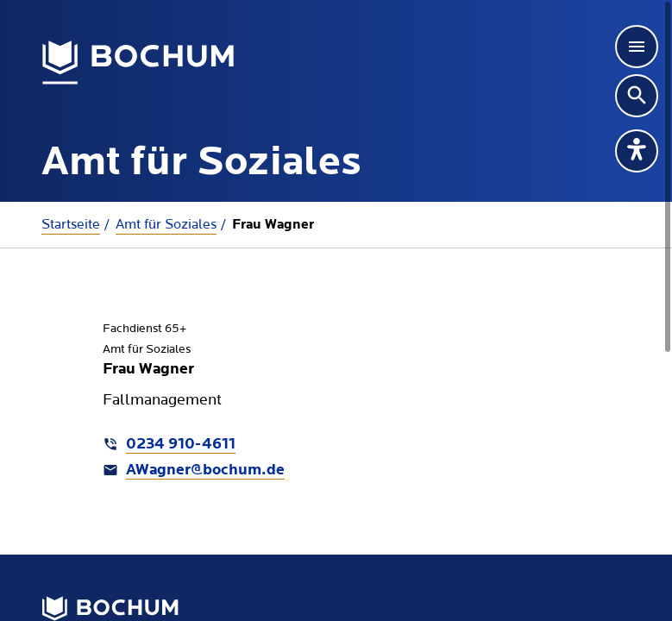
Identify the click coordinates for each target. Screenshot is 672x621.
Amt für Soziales (166, 224)
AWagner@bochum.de (205, 470)
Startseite (71, 224)
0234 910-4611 (181, 445)
